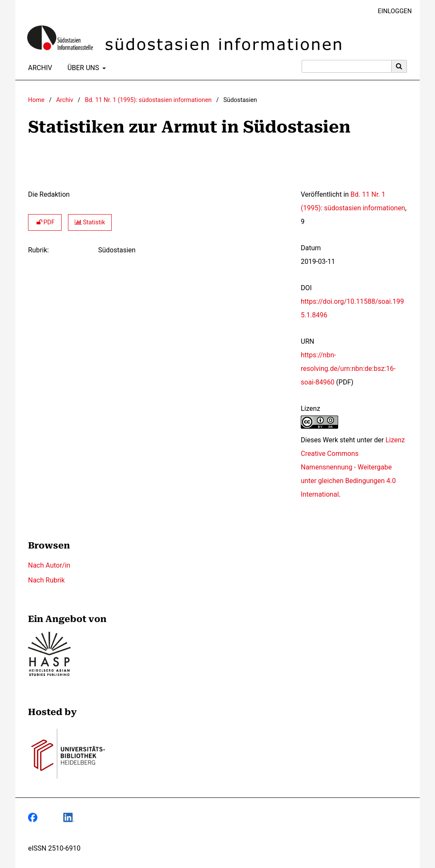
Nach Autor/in (49, 565)
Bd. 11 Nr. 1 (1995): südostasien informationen (148, 100)
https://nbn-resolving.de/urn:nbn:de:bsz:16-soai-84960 (348, 369)
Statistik (90, 222)
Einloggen (391, 11)
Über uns (83, 68)
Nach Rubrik (46, 580)
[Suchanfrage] (347, 66)
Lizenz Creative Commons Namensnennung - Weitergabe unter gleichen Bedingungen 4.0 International (353, 467)
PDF (45, 222)
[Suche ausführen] (399, 66)
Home (36, 100)
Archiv (38, 68)
